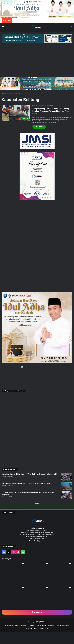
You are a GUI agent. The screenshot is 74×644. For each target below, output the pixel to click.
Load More (37, 503)
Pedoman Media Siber (62, 625)
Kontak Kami (44, 629)
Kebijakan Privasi (34, 625)
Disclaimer (24, 625)
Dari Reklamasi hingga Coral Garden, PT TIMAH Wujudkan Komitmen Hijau (26, 483)
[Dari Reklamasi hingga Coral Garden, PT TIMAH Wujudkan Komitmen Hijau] (67, 486)
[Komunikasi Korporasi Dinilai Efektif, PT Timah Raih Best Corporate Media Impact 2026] (67, 477)
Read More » (39, 127)
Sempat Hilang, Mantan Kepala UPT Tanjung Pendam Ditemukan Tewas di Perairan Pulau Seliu (51, 111)
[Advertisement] (37, 61)
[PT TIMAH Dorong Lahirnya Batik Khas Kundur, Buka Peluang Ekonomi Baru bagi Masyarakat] (67, 495)
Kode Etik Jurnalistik (32, 629)
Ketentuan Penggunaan (47, 625)
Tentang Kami (9, 625)
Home (4, 94)
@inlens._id (6, 559)
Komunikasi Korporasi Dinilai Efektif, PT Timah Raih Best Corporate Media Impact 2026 (30, 474)
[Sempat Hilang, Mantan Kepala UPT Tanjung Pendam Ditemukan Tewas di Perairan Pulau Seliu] (16, 113)
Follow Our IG (37, 612)
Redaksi (36, 106)
